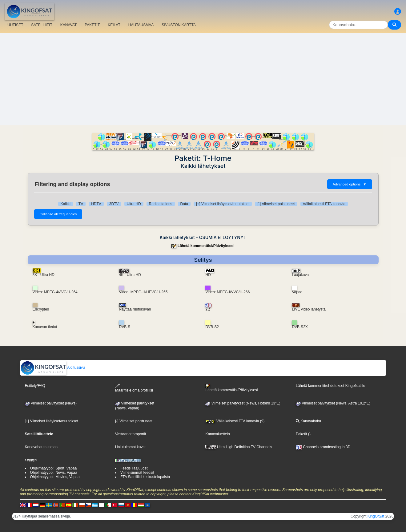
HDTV (96, 204)
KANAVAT (68, 25)
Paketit (301, 434)
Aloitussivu (53, 368)
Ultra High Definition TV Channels (239, 447)
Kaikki (66, 204)
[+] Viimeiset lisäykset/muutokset (223, 204)
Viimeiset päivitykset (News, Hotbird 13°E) (243, 403)
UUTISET (15, 25)
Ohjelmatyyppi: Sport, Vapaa (54, 468)
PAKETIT (92, 25)
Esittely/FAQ (35, 386)
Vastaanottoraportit (131, 434)
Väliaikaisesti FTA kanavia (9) (235, 421)
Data (184, 204)
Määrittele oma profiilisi (134, 388)
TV (81, 204)
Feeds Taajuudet (134, 468)
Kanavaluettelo (217, 434)
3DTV (114, 204)
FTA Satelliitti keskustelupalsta (145, 477)
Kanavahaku (308, 421)
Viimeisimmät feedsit (137, 473)
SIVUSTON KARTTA (179, 25)
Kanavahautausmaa (41, 447)
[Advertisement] (203, 79)
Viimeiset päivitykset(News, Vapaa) (135, 406)
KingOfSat (376, 516)
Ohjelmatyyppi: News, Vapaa (54, 473)
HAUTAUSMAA (141, 25)
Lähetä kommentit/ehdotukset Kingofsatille (330, 386)
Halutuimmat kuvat (130, 447)
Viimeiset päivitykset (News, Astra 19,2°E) (333, 403)
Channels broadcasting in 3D (323, 447)
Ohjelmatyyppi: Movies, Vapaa (55, 477)
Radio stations (161, 204)
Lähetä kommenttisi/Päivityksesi (206, 246)
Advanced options (350, 184)
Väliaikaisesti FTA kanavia (324, 204)
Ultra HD (134, 204)
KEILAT (114, 25)
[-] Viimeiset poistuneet (276, 204)
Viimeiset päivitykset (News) (51, 403)
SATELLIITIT (42, 25)
